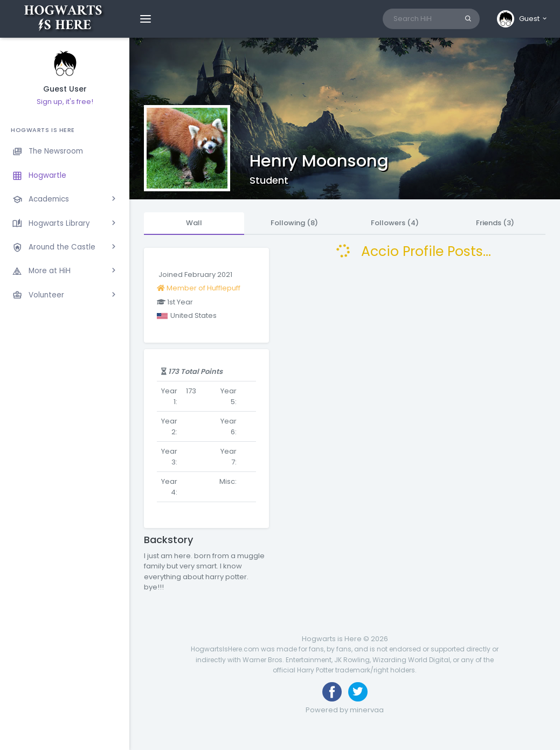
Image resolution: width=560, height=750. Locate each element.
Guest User (65, 89)
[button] (523, 19)
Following (294, 223)
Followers (395, 223)
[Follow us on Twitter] (358, 692)
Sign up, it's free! (65, 102)
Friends (495, 223)
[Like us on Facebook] (332, 692)
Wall (194, 223)
